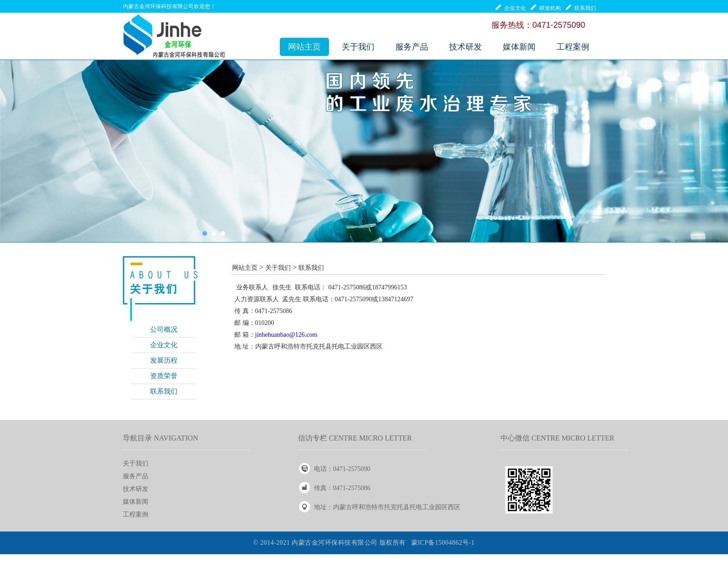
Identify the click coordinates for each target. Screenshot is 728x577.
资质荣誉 (164, 376)
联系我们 (164, 391)
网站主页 (304, 47)
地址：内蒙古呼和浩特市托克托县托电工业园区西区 (387, 507)
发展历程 (164, 360)
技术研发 (465, 47)
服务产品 (412, 47)
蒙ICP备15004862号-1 (443, 543)
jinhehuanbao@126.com (286, 335)
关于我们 (358, 47)
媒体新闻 (519, 47)
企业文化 (164, 345)
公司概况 (164, 329)
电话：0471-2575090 (342, 469)
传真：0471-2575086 (342, 488)
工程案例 (573, 47)
